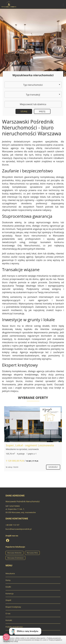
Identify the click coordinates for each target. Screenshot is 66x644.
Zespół (8, 600)
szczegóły (53, 467)
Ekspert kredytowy (13, 607)
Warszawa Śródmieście (15, 558)
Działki (8, 587)
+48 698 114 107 (12, 525)
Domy (8, 580)
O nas (8, 613)
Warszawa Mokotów (14, 553)
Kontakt (9, 620)
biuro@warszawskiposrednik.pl (19, 529)
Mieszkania (10, 573)
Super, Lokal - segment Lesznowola (30, 445)
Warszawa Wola (32, 553)
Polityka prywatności (14, 627)
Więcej (42, 111)
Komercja (9, 594)
